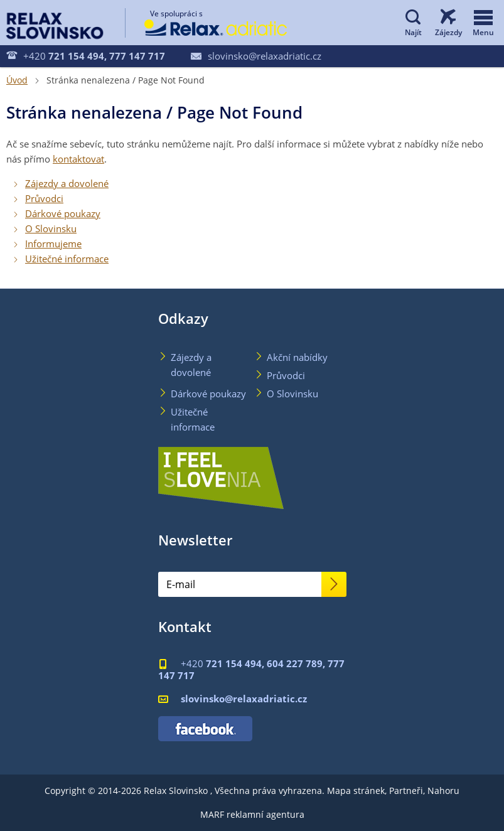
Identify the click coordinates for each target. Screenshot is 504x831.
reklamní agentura (265, 814)
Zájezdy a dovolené (67, 183)
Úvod (17, 80)
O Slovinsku (51, 228)
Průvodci (44, 198)
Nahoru (443, 791)
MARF (212, 814)
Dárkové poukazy (63, 213)
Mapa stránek (356, 791)
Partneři (406, 791)
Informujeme (53, 244)
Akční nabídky (297, 357)
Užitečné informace (67, 259)
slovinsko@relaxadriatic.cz (256, 56)
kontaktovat (78, 159)
